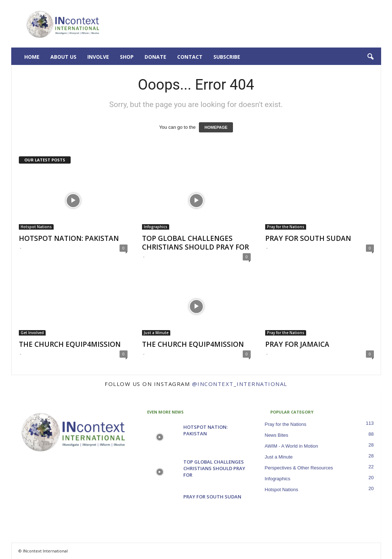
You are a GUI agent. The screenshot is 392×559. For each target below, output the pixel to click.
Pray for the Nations (286, 227)
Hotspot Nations (36, 227)
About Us (63, 57)
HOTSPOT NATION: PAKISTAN (69, 238)
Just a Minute (156, 333)
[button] (370, 57)
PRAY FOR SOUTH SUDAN (308, 238)
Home (32, 57)
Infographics (156, 227)
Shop (127, 57)
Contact (190, 57)
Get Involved (32, 333)
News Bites (277, 435)
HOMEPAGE (216, 127)
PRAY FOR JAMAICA (297, 344)
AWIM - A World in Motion (291, 446)
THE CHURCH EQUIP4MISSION (70, 344)
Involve (98, 57)
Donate (155, 57)
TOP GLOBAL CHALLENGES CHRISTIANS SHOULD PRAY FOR (195, 243)
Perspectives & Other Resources (299, 468)
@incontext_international (240, 384)
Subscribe (227, 57)
